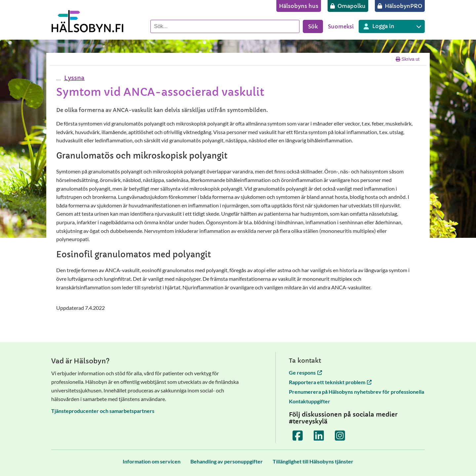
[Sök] (225, 26)
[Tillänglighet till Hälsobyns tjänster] (313, 461)
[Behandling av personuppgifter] (227, 461)
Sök (313, 26)
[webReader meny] (59, 80)
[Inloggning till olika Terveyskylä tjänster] (392, 26)
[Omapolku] (348, 6)
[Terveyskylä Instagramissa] (340, 436)
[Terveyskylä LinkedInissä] (319, 436)
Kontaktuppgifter (310, 401)
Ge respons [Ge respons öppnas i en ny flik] (305, 372)
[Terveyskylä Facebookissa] (298, 436)
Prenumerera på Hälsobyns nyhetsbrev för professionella (357, 392)
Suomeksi (341, 26)
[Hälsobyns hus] (299, 6)
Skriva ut (408, 59)
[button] (74, 78)
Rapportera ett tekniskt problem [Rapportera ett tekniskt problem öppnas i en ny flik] (330, 382)
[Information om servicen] (152, 461)
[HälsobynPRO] (400, 6)
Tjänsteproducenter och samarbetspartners (103, 411)
